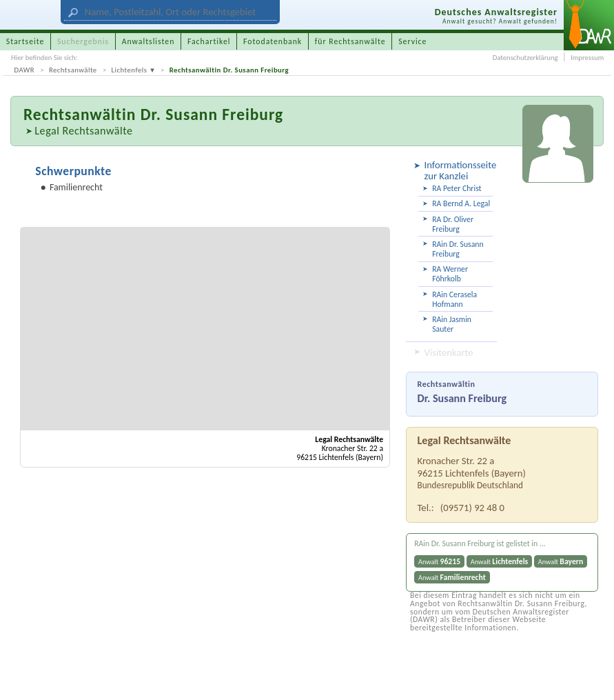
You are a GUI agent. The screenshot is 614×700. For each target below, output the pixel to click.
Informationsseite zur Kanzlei (459, 170)
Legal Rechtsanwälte (83, 131)
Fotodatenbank (273, 41)
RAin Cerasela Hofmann (454, 299)
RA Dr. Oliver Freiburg (453, 224)
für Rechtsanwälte (350, 41)
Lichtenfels (130, 70)
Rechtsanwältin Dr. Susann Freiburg (229, 70)
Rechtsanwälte (73, 70)
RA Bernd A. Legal (461, 203)
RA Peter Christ (457, 188)
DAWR (25, 70)
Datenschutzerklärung (525, 58)
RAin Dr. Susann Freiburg (458, 249)
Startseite (25, 41)
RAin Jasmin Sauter (452, 324)
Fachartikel (209, 41)
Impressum (587, 58)
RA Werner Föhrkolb (450, 274)
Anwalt (439, 561)
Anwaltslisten (149, 41)
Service (412, 41)
